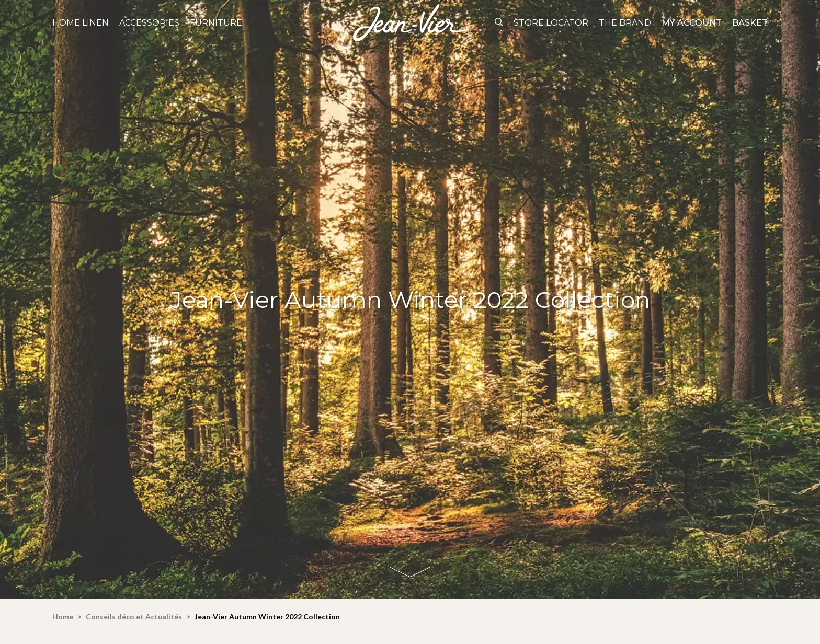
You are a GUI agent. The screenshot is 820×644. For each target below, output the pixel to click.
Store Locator (551, 23)
